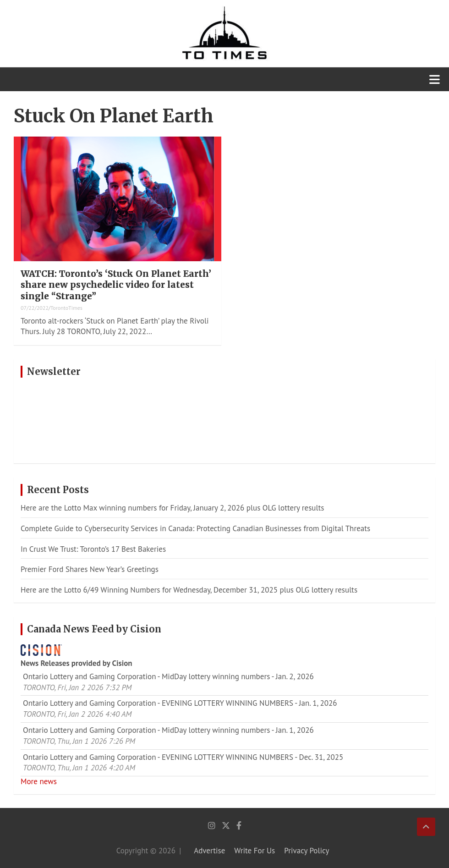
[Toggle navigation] (435, 79)
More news (39, 781)
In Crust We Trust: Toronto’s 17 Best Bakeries (93, 549)
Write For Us (255, 851)
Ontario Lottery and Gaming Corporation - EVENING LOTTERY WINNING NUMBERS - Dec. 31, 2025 (183, 757)
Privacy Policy (307, 851)
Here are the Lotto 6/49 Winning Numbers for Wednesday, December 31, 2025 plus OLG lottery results (189, 590)
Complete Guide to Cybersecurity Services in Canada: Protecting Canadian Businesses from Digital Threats (195, 528)
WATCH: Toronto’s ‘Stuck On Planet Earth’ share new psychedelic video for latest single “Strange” (116, 285)
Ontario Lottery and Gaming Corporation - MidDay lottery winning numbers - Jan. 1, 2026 (168, 730)
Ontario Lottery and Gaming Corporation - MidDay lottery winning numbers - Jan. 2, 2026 (168, 676)
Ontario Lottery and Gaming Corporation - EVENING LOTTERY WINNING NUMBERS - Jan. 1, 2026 (180, 703)
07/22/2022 (35, 308)
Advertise (209, 851)
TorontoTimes (66, 308)
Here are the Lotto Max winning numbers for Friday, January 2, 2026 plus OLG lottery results (172, 508)
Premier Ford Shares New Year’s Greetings (90, 569)
